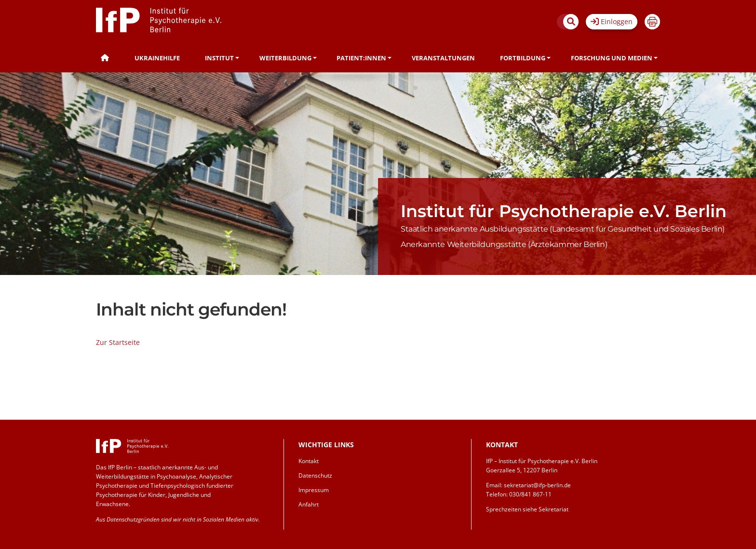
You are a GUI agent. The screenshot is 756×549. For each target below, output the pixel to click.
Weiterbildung (285, 58)
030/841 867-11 (530, 494)
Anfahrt (309, 504)
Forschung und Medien (612, 58)
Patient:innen (361, 58)
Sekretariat (553, 509)
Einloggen (612, 21)
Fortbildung (523, 58)
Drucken (652, 22)
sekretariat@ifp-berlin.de (537, 485)
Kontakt (309, 461)
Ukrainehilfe (157, 58)
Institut (219, 58)
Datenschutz (315, 475)
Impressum (314, 490)
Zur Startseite (118, 342)
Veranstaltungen (443, 58)
